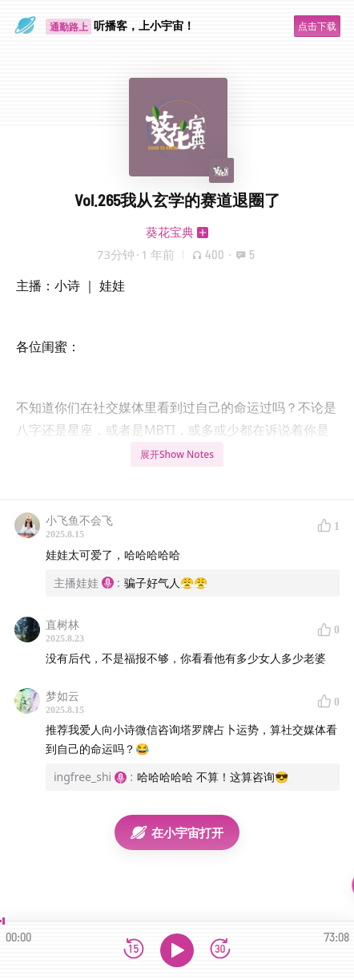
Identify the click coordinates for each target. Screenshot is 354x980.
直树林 (62, 624)
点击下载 (317, 26)
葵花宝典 (170, 232)
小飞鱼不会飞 (79, 520)
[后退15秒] (134, 950)
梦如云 (62, 696)
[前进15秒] (220, 950)
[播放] (177, 950)
